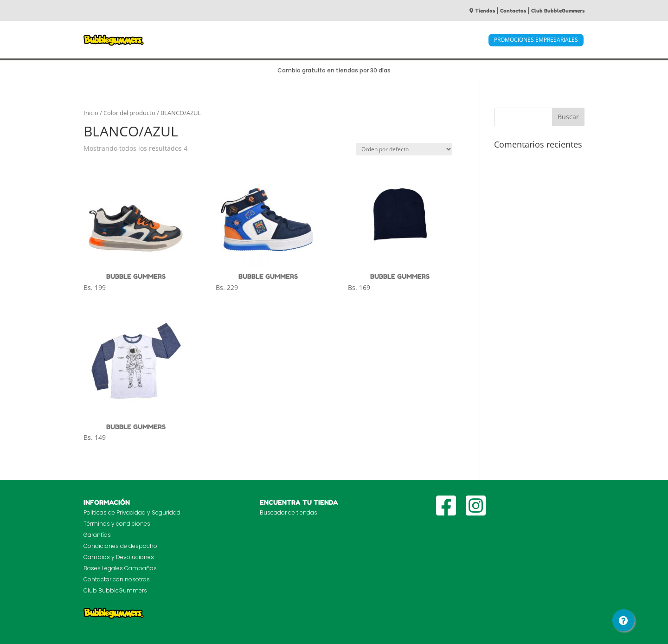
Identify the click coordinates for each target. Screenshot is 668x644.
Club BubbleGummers (558, 11)
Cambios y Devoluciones (119, 557)
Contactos (513, 11)
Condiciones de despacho (120, 546)
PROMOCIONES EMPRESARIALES (536, 40)
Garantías (97, 535)
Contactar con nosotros (117, 579)
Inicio (91, 113)
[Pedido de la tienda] (404, 149)
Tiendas (482, 11)
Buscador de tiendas (289, 512)
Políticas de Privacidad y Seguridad (132, 512)
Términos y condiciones (117, 524)
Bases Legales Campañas (120, 568)
